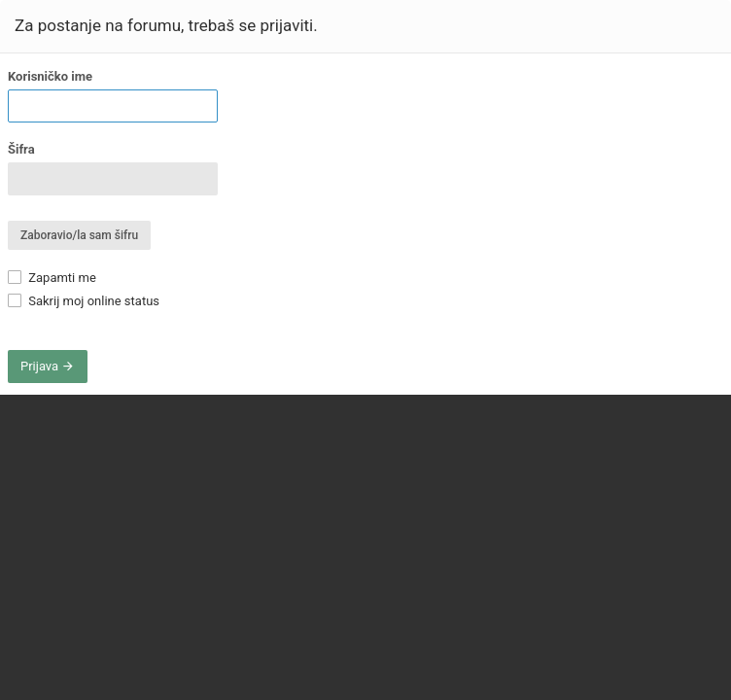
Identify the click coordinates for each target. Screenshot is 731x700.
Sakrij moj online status (84, 301)
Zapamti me (52, 278)
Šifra (21, 149)
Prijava (48, 366)
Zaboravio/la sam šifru (79, 235)
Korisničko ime (50, 76)
